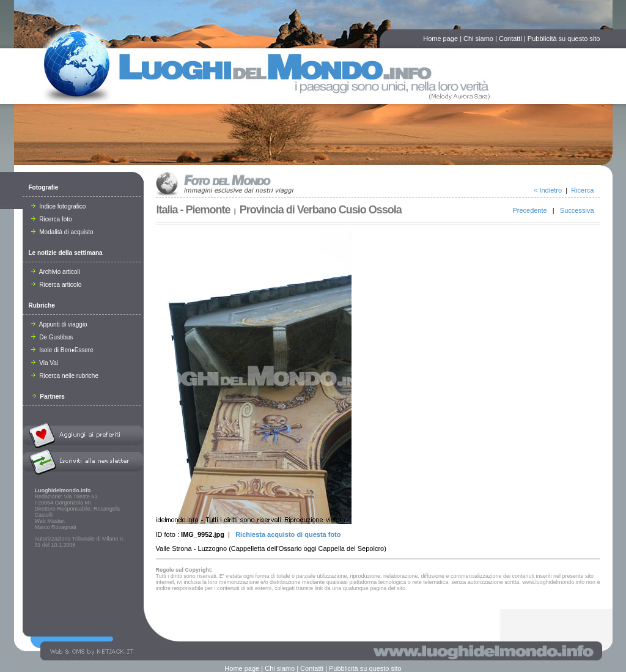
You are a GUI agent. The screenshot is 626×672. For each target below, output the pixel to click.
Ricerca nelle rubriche (65, 376)
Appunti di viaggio (59, 324)
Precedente (529, 210)
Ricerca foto (52, 219)
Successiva (577, 210)
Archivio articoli (56, 272)
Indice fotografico (59, 206)
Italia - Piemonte (193, 210)
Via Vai (45, 363)
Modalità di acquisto (62, 232)
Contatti (510, 39)
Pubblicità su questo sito (564, 39)
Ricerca (582, 190)
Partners (48, 397)
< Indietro (548, 190)
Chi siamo (478, 39)
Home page (440, 39)
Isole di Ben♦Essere (62, 350)
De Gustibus (52, 337)
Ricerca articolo (57, 285)
